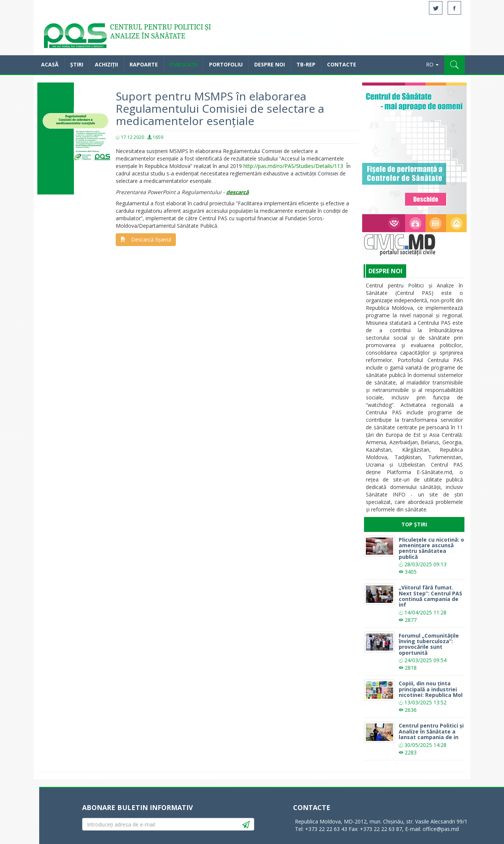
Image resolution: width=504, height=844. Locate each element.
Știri (77, 64)
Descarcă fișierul (146, 239)
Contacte (342, 64)
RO (432, 64)
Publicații (183, 64)
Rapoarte (144, 64)
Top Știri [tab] (414, 524)
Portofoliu (226, 64)
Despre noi (270, 64)
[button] (455, 65)
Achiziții (106, 64)
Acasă (75, 37)
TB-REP (306, 64)
